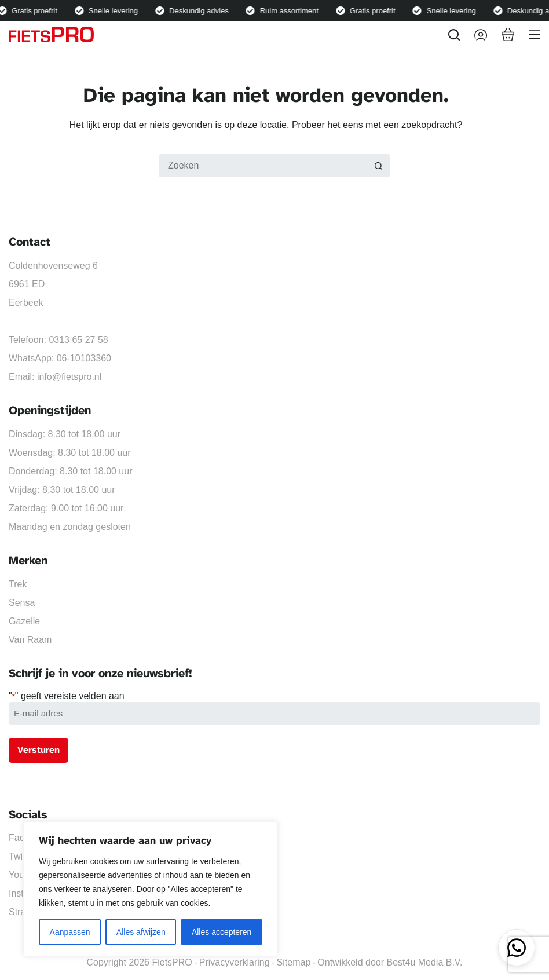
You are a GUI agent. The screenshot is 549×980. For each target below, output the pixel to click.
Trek (18, 584)
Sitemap (294, 962)
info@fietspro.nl (69, 377)
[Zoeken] (454, 35)
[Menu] (535, 35)
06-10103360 (84, 358)
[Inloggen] (481, 35)
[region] (151, 889)
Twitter (22, 856)
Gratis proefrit (37, 11)
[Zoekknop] (379, 166)
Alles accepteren (222, 932)
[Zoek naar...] (263, 166)
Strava (22, 912)
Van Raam (30, 640)
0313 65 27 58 (78, 340)
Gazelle (24, 621)
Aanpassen (70, 932)
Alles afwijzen (141, 932)
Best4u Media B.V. (424, 962)
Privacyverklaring (235, 962)
